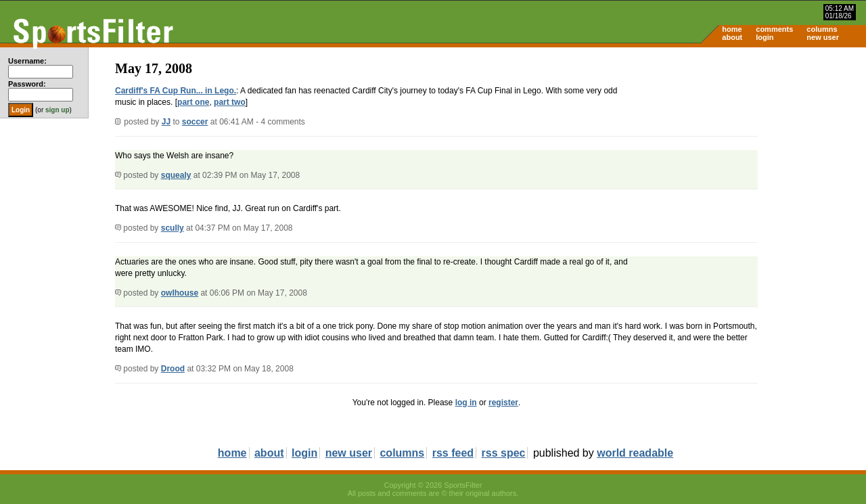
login (765, 37)
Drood (173, 369)
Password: (27, 84)
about (732, 37)
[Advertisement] (751, 153)
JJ (166, 122)
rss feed (453, 453)
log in (466, 403)
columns (822, 29)
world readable (635, 453)
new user (823, 37)
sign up (58, 110)
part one (193, 102)
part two (230, 102)
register (503, 403)
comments (774, 29)
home (732, 29)
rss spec (504, 453)
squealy (176, 175)
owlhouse (180, 293)
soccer (195, 122)
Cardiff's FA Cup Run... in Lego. (176, 91)
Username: (27, 61)
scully (173, 228)
